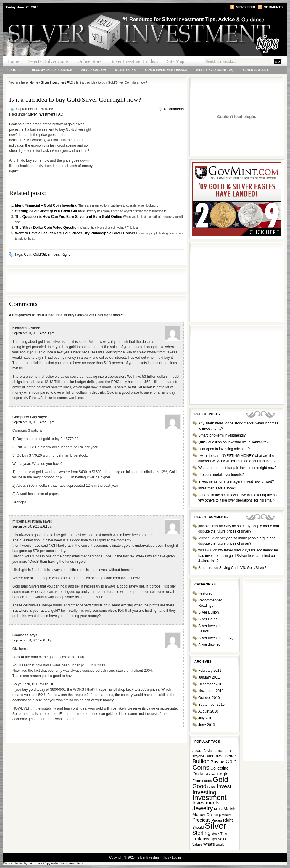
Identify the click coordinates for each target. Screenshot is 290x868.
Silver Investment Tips (74, 22)
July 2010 (206, 718)
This (205, 839)
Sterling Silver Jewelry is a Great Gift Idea (51, 211)
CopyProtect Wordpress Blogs (63, 863)
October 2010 (209, 698)
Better (231, 756)
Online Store (90, 61)
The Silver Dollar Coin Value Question (47, 228)
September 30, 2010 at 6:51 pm (33, 640)
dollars (211, 774)
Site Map (176, 61)
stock (215, 833)
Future (207, 781)
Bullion (201, 761)
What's (209, 844)
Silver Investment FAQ (215, 70)
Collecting (220, 768)
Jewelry (203, 808)
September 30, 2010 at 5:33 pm (33, 422)
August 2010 (208, 711)
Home (13, 61)
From (197, 781)
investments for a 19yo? (217, 488)
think (197, 839)
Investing (204, 792)
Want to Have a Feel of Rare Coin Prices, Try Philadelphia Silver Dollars (76, 233)
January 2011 (209, 677)
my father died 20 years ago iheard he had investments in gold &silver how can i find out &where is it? (238, 556)
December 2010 (211, 684)
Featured (15, 70)
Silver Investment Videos (134, 61)
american (223, 751)
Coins (201, 767)
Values (197, 844)
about (197, 751)
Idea (56, 254)
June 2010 (207, 725)
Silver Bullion (94, 70)
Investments (206, 803)
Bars (209, 756)
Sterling (202, 833)
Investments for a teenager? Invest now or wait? (236, 481)
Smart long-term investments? (222, 435)
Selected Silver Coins (48, 61)
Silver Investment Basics (166, 70)
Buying (217, 762)
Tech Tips (34, 863)
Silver (216, 826)
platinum (225, 815)
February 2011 (210, 671)
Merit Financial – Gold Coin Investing (47, 205)
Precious (201, 820)
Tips (214, 839)
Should (198, 828)
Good (199, 786)
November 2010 (211, 691)
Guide (212, 787)
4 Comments (174, 109)
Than (224, 833)
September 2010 (211, 705)
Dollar (199, 774)
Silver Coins (125, 70)
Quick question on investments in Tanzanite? (233, 442)
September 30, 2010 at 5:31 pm (33, 333)
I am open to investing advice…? (224, 449)
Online (212, 815)
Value (223, 839)
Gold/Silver (42, 254)
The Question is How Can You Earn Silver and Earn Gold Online (69, 217)
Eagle (223, 774)
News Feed (245, 7)
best (219, 756)
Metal (218, 809)
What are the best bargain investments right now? (237, 468)
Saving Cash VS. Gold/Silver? (243, 568)
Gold (220, 779)
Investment (210, 798)
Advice (208, 751)
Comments (273, 7)
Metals (230, 809)
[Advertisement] (138, 159)
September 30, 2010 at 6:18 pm (33, 527)
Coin (28, 254)
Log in (176, 857)
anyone (198, 756)
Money (199, 815)
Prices (217, 820)
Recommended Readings (52, 70)
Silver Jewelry (255, 70)
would (220, 844)
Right (65, 254)
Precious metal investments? (221, 475)
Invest (224, 786)
